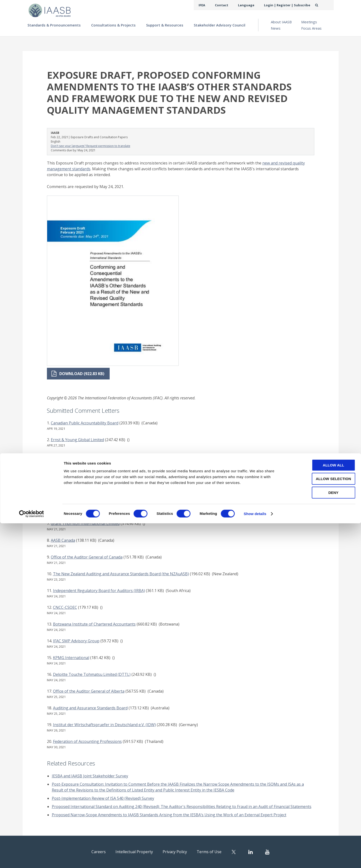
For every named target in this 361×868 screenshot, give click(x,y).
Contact (229, 5)
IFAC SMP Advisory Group (76, 641)
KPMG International (71, 658)
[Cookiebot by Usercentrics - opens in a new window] (31, 859)
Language (252, 5)
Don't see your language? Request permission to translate (91, 146)
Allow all (320, 810)
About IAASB (281, 22)
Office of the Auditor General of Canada (87, 557)
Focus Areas (311, 28)
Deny (320, 837)
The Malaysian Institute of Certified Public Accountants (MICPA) (109, 473)
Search (322, 5)
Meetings (309, 22)
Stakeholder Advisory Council (220, 25)
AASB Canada (63, 540)
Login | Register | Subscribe (290, 5)
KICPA (56, 507)
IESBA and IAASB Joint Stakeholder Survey (90, 776)
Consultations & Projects (113, 25)
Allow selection (321, 824)
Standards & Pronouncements (54, 25)
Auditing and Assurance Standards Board (90, 708)
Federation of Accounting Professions (87, 741)
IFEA (211, 5)
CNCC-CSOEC (65, 607)
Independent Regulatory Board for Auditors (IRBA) (99, 591)
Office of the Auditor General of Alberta (89, 691)
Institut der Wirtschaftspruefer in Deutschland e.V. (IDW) (104, 725)
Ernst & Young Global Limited (77, 440)
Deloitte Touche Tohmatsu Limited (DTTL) (92, 674)
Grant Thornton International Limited (85, 524)
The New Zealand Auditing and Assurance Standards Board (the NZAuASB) (121, 574)
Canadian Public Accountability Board (85, 423)
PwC (55, 456)
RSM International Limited (75, 490)
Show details (255, 858)
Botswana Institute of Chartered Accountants (94, 624)
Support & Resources (165, 25)
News (276, 28)
